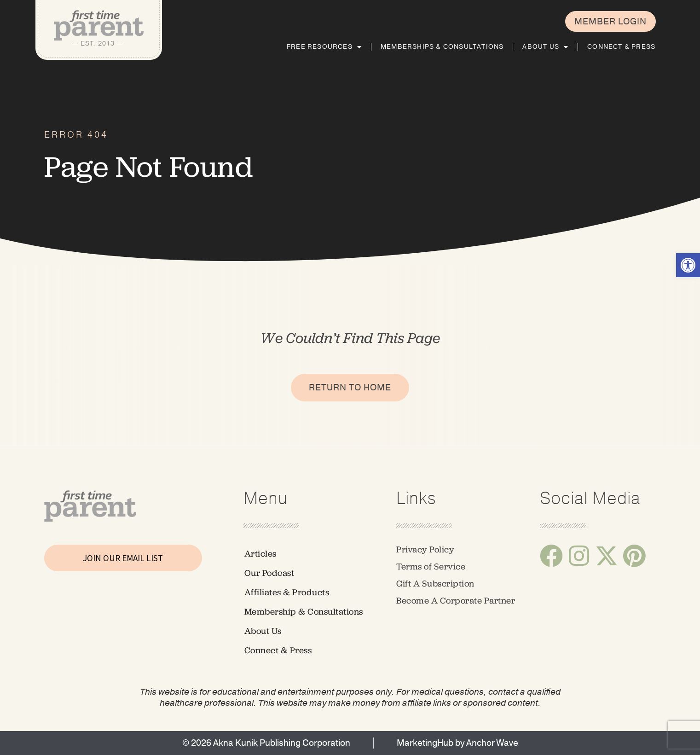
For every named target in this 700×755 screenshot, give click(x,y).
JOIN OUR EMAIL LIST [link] (123, 558)
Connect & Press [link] (621, 47)
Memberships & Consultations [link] (442, 47)
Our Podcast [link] (269, 573)
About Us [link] (545, 47)
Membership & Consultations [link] (304, 612)
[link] (688, 265)
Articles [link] (260, 554)
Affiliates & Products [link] (287, 592)
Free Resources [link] (324, 47)
